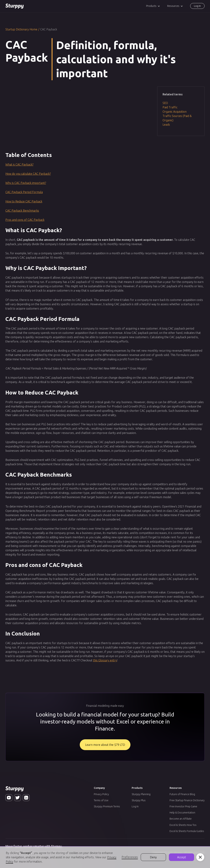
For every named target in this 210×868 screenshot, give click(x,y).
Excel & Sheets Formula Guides (187, 831)
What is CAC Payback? (19, 164)
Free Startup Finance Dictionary (187, 800)
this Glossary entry (105, 660)
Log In (135, 806)
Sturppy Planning (141, 794)
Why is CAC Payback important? (26, 183)
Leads (166, 125)
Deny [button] (153, 857)
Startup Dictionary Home (21, 29)
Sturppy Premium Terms (107, 806)
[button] (153, 6)
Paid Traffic (170, 107)
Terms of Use (101, 800)
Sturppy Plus (139, 800)
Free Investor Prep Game (183, 806)
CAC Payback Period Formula (24, 192)
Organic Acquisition (175, 112)
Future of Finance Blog (182, 794)
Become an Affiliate (181, 819)
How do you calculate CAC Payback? (28, 174)
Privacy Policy (101, 794)
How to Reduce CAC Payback (24, 201)
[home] (15, 6)
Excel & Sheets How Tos (183, 825)
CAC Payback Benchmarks (22, 211)
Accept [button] (182, 857)
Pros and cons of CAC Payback (25, 220)
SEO (165, 103)
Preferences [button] (130, 857)
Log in (197, 6)
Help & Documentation (182, 813)
